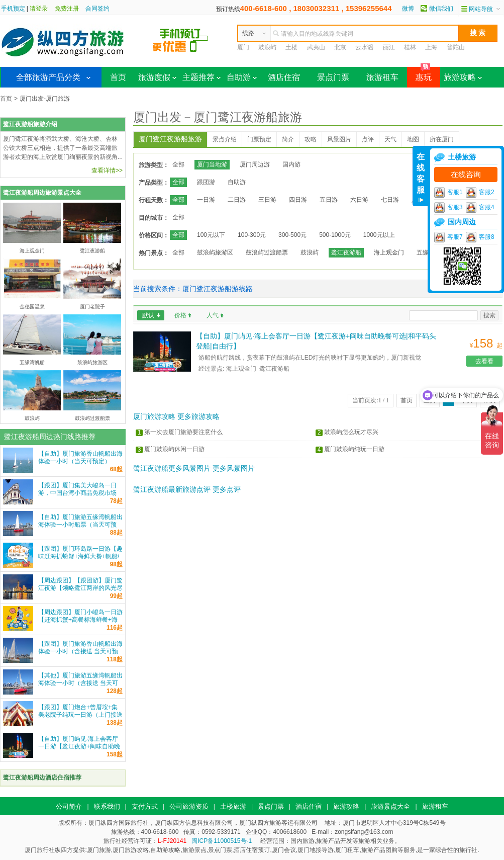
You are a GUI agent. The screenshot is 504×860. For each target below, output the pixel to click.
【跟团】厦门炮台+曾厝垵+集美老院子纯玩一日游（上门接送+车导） (80, 715)
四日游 (298, 200)
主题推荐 (201, 77)
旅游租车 (382, 77)
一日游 (206, 200)
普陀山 (456, 47)
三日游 (267, 200)
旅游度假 (157, 77)
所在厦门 (442, 139)
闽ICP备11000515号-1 (222, 841)
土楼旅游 (233, 806)
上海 (431, 47)
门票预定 (259, 139)
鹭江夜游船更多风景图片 (172, 468)
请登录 (39, 9)
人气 (213, 315)
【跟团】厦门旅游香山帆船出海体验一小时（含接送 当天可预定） (80, 651)
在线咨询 (466, 175)
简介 (288, 139)
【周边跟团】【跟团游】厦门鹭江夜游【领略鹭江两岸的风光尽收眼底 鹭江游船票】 (80, 588)
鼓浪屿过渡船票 (267, 252)
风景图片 (339, 139)
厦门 (243, 47)
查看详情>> (107, 170)
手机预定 (13, 9)
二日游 (237, 200)
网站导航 (481, 9)
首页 (118, 77)
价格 (180, 315)
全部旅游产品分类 (48, 77)
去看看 (484, 361)
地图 (413, 139)
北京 (340, 47)
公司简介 (69, 806)
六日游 (359, 200)
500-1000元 (335, 235)
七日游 (390, 200)
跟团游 (206, 182)
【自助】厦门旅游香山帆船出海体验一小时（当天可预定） (80, 457)
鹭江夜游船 (346, 252)
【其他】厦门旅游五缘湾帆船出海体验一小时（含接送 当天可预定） (80, 683)
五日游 (329, 200)
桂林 (410, 47)
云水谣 (364, 47)
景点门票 (333, 77)
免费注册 (67, 9)
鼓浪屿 (267, 47)
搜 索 (478, 33)
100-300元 (252, 235)
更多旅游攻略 (198, 416)
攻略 (311, 139)
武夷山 (316, 47)
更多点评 (227, 489)
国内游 (291, 164)
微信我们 (441, 9)
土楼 (291, 47)
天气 (390, 139)
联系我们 (107, 806)
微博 (408, 9)
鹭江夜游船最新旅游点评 (172, 489)
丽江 (389, 47)
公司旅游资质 (189, 806)
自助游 (242, 77)
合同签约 (97, 9)
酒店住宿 (284, 77)
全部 (178, 164)
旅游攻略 (463, 77)
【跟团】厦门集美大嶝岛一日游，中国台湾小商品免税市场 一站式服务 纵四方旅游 (77, 493)
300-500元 (292, 235)
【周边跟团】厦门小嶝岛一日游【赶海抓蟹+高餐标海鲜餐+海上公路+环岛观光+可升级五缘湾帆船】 (80, 623)
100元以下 (211, 235)
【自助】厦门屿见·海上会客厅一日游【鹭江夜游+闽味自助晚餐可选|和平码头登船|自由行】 (79, 746)
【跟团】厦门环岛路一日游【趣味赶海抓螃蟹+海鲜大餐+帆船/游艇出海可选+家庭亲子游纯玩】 (80, 560)
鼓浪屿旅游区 (215, 252)
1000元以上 (379, 235)
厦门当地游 (212, 164)
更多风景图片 (234, 468)
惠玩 (419, 74)
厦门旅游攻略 (154, 416)
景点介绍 (225, 139)
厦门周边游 (255, 164)
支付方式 (145, 806)
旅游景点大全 (390, 806)
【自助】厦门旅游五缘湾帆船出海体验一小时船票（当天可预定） (80, 525)
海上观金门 (389, 252)
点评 (368, 139)
